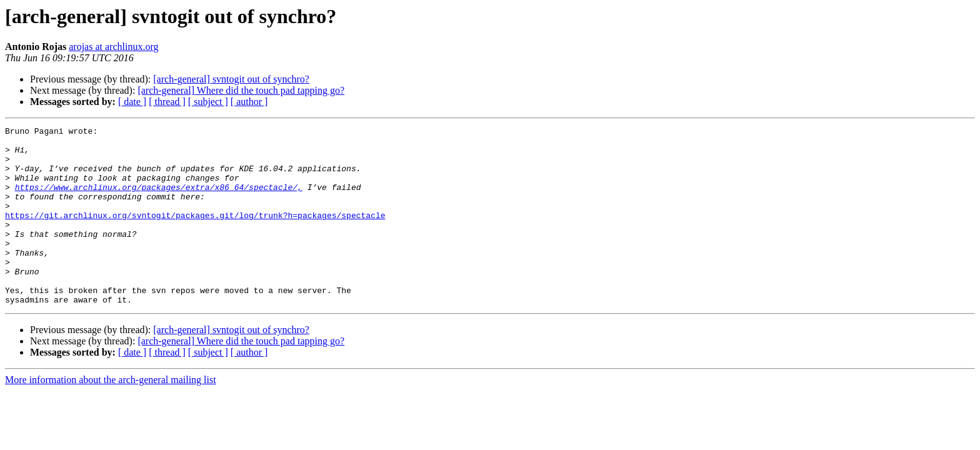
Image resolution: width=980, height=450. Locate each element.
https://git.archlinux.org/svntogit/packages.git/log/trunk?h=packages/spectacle (195, 234)
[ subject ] (208, 102)
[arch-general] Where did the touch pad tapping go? (241, 90)
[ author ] (249, 102)
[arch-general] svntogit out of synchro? (231, 79)
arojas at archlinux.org (113, 47)
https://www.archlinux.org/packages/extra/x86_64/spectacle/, (159, 200)
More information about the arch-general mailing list (111, 415)
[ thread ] (167, 102)
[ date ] (132, 102)
